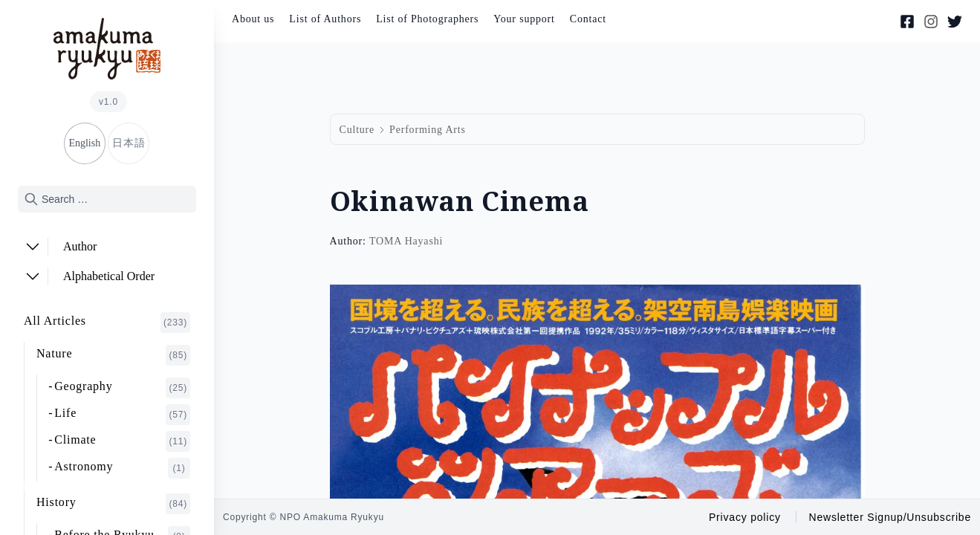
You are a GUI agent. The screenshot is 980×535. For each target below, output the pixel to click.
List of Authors (325, 19)
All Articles (107, 322)
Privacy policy (745, 517)
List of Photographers (427, 19)
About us (253, 19)
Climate (122, 441)
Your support (524, 19)
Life (122, 415)
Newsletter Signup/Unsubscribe (890, 517)
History (113, 504)
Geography (122, 388)
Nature (113, 355)
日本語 (129, 143)
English (84, 143)
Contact (588, 19)
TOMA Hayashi (406, 241)
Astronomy (122, 468)
